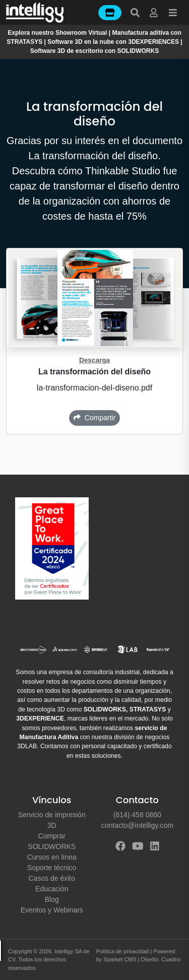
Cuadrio (171, 959)
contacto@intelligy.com (137, 825)
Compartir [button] (94, 418)
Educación (52, 889)
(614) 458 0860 (137, 815)
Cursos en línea (52, 857)
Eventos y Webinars (52, 910)
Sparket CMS (120, 959)
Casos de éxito (52, 878)
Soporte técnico (52, 868)
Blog (52, 899)
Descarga (94, 360)
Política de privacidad (123, 951)
